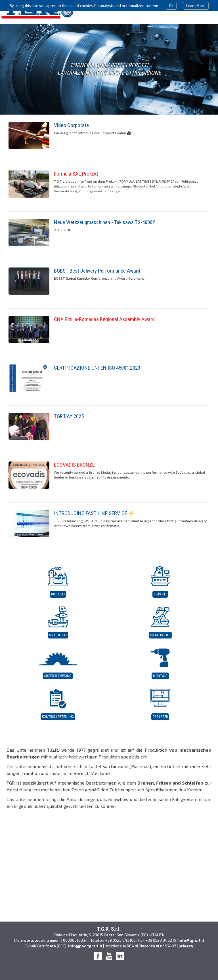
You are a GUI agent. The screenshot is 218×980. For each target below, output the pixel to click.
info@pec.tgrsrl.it (85, 946)
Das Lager (160, 717)
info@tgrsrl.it (191, 940)
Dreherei (58, 594)
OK (171, 6)
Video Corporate (71, 125)
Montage (160, 676)
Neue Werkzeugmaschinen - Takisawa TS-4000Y (105, 222)
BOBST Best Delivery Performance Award (97, 271)
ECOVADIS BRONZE (74, 465)
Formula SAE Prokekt (76, 174)
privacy (186, 946)
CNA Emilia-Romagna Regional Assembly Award (104, 319)
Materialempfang (58, 676)
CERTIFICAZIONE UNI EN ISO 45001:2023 (97, 368)
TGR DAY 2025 (69, 416)
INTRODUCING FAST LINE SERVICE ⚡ (95, 513)
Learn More (196, 6)
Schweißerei (160, 635)
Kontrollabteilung (58, 717)
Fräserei (160, 594)
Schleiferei (58, 635)
